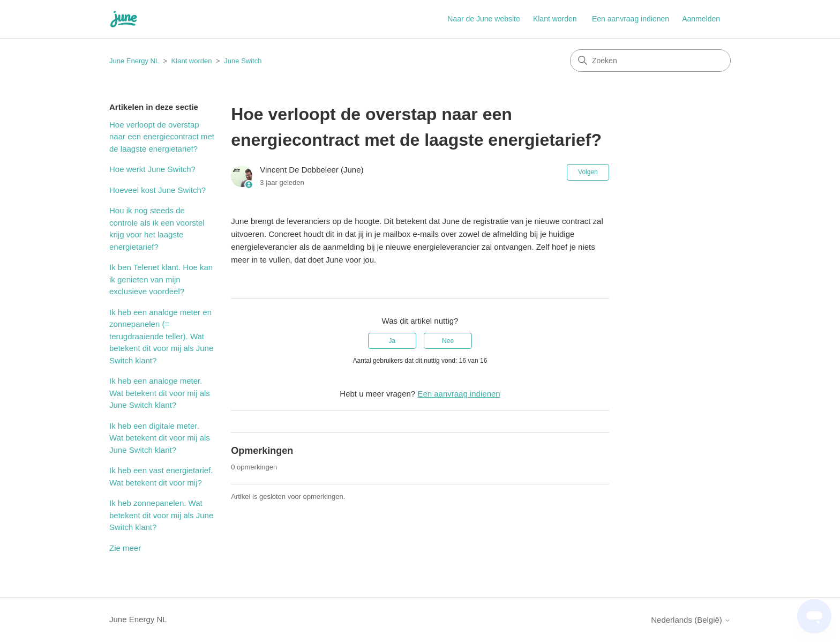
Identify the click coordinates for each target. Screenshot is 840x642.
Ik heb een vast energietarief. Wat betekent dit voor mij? (161, 476)
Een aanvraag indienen (631, 19)
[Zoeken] (650, 61)
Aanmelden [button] (701, 19)
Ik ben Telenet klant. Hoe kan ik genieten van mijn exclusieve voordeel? (161, 279)
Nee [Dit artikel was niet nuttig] (448, 341)
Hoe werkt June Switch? (152, 169)
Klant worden (555, 19)
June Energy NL (134, 61)
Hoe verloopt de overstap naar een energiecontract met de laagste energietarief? (162, 137)
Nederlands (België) (691, 620)
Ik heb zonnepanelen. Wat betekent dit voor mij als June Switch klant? (161, 515)
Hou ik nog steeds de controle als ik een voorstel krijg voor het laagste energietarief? (157, 229)
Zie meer (125, 548)
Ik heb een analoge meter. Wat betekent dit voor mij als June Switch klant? (160, 393)
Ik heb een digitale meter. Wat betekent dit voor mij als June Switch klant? (160, 438)
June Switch (243, 61)
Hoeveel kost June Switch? (157, 190)
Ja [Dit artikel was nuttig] (392, 341)
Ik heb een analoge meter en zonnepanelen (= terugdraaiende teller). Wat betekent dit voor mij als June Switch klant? (161, 336)
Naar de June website (483, 19)
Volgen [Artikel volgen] (588, 172)
